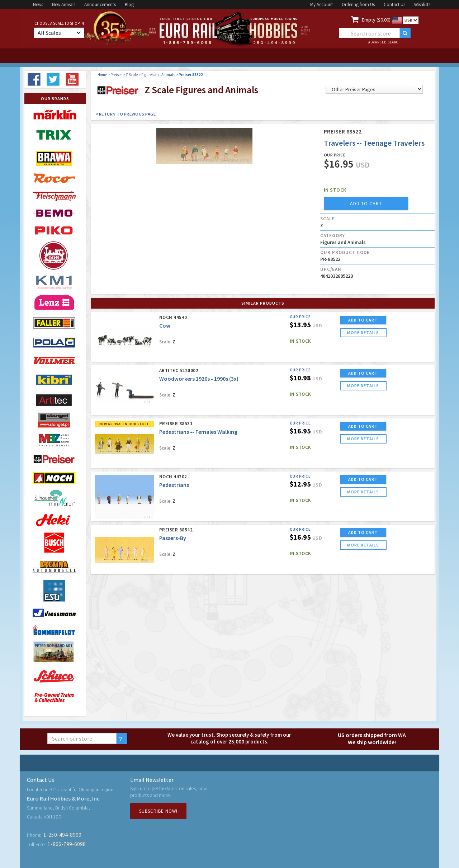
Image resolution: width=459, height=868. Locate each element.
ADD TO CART (363, 320)
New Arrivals (64, 4)
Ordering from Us (358, 4)
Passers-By (173, 538)
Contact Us (394, 4)
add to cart (366, 203)
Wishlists (422, 4)
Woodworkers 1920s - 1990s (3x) (199, 379)
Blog (129, 4)
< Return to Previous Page (126, 114)
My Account (321, 4)
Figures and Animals (158, 75)
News (38, 4)
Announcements (100, 4)
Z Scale (132, 75)
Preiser (116, 75)
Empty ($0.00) (376, 20)
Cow (165, 325)
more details (363, 332)
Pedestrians (174, 485)
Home (102, 75)
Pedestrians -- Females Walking (198, 432)
